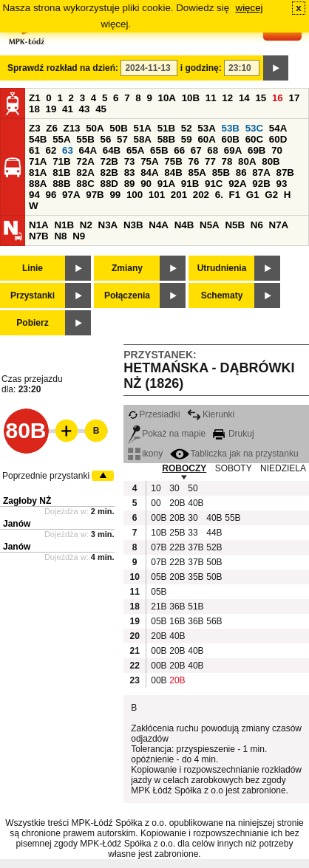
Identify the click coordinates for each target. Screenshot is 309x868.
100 (135, 195)
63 (68, 150)
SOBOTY (234, 468)
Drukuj (234, 434)
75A (149, 161)
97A (71, 195)
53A (206, 128)
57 (122, 139)
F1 (235, 195)
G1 (253, 195)
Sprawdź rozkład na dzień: (63, 68)
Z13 (72, 128)
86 (241, 172)
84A (149, 172)
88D (109, 184)
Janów (17, 524)
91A (166, 184)
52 (187, 128)
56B (214, 621)
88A (38, 184)
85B (221, 172)
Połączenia (127, 295)
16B (177, 621)
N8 (60, 236)
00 (156, 503)
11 (211, 98)
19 (51, 109)
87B (285, 172)
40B (195, 503)
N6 (257, 225)
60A (206, 139)
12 (227, 98)
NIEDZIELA (283, 468)
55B (85, 139)
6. (219, 195)
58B (166, 139)
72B (109, 161)
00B (158, 518)
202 (201, 195)
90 (146, 184)
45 (101, 109)
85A (197, 172)
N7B (39, 236)
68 (213, 150)
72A (85, 161)
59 (187, 139)
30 (174, 488)
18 (34, 109)
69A (233, 150)
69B (257, 150)
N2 (86, 225)
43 (85, 109)
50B (118, 128)
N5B (235, 225)
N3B (133, 225)
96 (51, 195)
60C (254, 139)
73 (130, 161)
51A (143, 128)
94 (34, 195)
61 (34, 150)
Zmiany (127, 268)
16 (278, 98)
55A (61, 139)
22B (177, 547)
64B (112, 150)
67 (196, 150)
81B (61, 172)
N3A (108, 225)
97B (95, 195)
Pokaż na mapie (167, 434)
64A (88, 150)
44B (214, 533)
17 (294, 98)
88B (61, 184)
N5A (210, 225)
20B (177, 503)
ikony (145, 454)
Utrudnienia (222, 268)
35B (195, 577)
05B (158, 577)
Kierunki (211, 414)
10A (167, 98)
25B (177, 533)
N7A (279, 225)
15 (261, 98)
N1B (64, 225)
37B (195, 547)
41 (68, 109)
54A (278, 128)
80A (247, 161)
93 (281, 184)
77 (210, 161)
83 (130, 172)
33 (193, 533)
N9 (79, 236)
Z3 (35, 128)
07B (158, 547)
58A (143, 139)
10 (156, 488)
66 (179, 150)
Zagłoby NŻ (27, 501)
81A (38, 172)
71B (61, 161)
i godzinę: (201, 68)
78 (227, 161)
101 (157, 195)
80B (271, 161)
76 (193, 161)
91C (214, 184)
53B (231, 128)
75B (173, 161)
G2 (271, 195)
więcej (249, 8)
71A (38, 161)
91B (190, 184)
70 (277, 150)
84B (173, 172)
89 (130, 184)
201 (179, 195)
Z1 (35, 98)
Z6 (52, 128)
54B (38, 139)
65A (135, 150)
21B (158, 606)
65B (159, 150)
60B (231, 139)
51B (166, 128)
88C (85, 184)
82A (85, 172)
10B (191, 98)
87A (261, 172)
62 (51, 150)
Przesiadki (154, 414)
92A (237, 184)
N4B (184, 225)
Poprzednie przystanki (46, 476)
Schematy (222, 295)
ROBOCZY (184, 468)
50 (193, 488)
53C (254, 128)
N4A (159, 225)
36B (177, 606)
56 (105, 139)
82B (109, 172)
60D (278, 139)
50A (95, 128)
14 (244, 98)
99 (115, 195)
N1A (39, 225)
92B (261, 184)
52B (214, 547)
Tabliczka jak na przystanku (234, 454)
